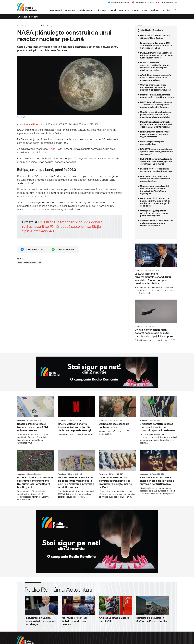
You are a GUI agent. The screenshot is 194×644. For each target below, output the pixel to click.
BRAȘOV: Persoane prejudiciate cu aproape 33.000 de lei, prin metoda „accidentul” (156, 152)
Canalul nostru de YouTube (166, 2)
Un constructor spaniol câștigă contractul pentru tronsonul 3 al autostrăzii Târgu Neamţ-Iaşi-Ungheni (156, 190)
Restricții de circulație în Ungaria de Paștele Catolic (153, 609)
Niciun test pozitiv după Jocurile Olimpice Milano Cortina (156, 37)
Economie (124, 10)
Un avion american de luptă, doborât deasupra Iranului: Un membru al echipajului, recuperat (156, 87)
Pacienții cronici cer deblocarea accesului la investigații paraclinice (156, 170)
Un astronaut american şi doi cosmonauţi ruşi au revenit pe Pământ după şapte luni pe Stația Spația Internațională (63, 227)
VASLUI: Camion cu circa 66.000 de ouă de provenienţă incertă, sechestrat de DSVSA (156, 223)
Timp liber (166, 10)
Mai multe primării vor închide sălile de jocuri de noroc (78, 611)
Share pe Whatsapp (66, 249)
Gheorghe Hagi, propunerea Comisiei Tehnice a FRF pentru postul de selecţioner (156, 213)
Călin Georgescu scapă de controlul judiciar (156, 143)
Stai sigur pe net (86, 10)
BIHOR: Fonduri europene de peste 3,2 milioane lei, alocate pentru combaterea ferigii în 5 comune (156, 105)
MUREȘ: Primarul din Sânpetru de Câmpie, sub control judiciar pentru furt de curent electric (156, 55)
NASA (52, 149)
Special (135, 10)
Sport (144, 10)
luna (39, 263)
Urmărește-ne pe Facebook (119, 2)
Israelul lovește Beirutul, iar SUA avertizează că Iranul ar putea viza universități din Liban (156, 46)
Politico (43, 152)
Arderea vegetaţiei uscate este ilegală (116, 609)
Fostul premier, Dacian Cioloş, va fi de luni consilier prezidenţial (41, 611)
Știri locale (101, 10)
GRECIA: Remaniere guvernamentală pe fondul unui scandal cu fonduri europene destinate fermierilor (156, 66)
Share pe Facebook (35, 249)
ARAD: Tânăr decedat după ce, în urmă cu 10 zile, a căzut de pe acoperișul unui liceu (156, 78)
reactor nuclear (30, 263)
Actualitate (70, 10)
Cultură (113, 10)
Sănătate (154, 10)
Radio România (22, 26)
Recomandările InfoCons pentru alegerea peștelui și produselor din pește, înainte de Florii (117, 473)
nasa (20, 263)
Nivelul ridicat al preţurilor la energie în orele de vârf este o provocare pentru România (158, 471)
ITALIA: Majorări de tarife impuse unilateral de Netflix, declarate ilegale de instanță (156, 134)
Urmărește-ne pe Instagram (143, 2)
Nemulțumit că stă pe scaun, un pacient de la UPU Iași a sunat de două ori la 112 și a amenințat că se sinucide (156, 202)
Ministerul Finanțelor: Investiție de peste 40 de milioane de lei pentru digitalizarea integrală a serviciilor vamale (77, 473)
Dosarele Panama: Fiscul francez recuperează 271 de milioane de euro (156, 96)
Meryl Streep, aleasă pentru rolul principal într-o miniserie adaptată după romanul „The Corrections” (156, 124)
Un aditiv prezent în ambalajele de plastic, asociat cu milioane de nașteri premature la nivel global (156, 115)
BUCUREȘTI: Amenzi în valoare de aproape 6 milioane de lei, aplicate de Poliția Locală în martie (156, 161)
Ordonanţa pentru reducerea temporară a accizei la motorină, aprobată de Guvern (156, 179)
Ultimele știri (56, 10)
